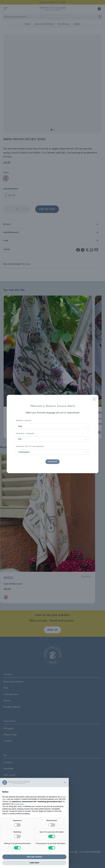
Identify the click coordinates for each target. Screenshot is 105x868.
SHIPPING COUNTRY (24, 421)
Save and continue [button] (34, 857)
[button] (65, 782)
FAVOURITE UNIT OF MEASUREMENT (30, 446)
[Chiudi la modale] (94, 399)
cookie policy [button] (19, 804)
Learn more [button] (34, 863)
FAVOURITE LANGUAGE (25, 433)
